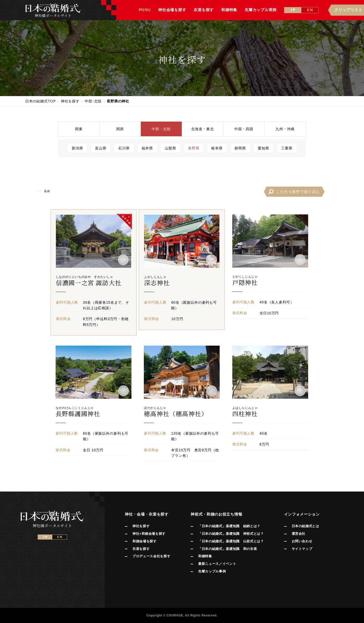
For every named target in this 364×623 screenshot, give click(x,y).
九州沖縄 (285, 129)
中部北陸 (161, 129)
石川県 (124, 148)
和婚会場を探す (145, 541)
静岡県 (240, 148)
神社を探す (141, 526)
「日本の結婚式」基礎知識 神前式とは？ (231, 534)
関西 (120, 129)
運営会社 (299, 534)
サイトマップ (302, 549)
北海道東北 (202, 129)
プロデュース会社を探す (151, 556)
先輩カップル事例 (212, 571)
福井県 (147, 148)
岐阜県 (217, 148)
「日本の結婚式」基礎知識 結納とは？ (229, 526)
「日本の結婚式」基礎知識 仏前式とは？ (231, 541)
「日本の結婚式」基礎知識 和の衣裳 (227, 549)
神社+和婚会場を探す (149, 534)
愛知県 (264, 148)
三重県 (287, 148)
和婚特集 (205, 556)
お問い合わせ (302, 541)
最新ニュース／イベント (217, 564)
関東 (79, 129)
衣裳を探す (141, 549)
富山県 (101, 148)
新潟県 (77, 148)
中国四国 (244, 129)
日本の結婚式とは (305, 526)
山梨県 (170, 148)
